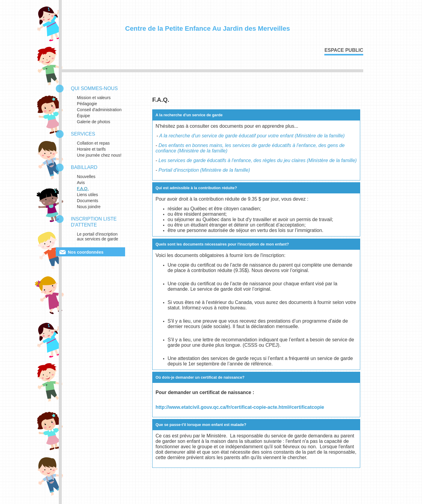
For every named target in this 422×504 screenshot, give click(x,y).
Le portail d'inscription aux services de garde (98, 236)
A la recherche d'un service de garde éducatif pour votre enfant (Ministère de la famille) (252, 136)
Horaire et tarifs (91, 149)
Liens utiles (87, 195)
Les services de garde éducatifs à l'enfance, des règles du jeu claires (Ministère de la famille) (258, 160)
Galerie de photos (94, 122)
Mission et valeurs (94, 98)
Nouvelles (86, 177)
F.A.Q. (83, 189)
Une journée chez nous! (99, 155)
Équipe (83, 116)
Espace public (344, 50)
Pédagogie (87, 104)
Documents (88, 201)
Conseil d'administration (99, 110)
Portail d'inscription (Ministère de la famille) (204, 170)
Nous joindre (89, 207)
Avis (81, 183)
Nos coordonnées (86, 252)
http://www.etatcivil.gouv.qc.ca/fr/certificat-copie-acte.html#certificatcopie (240, 407)
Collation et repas (93, 143)
